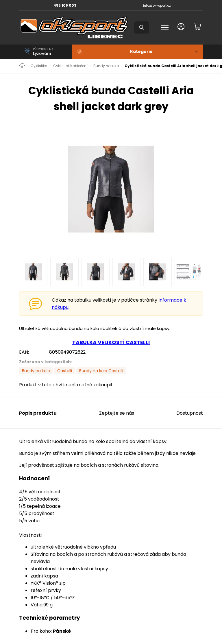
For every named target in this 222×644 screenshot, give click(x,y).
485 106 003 (65, 5)
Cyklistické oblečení (70, 66)
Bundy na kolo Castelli (101, 371)
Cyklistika (39, 66)
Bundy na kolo (106, 66)
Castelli (65, 371)
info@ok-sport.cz (157, 5)
